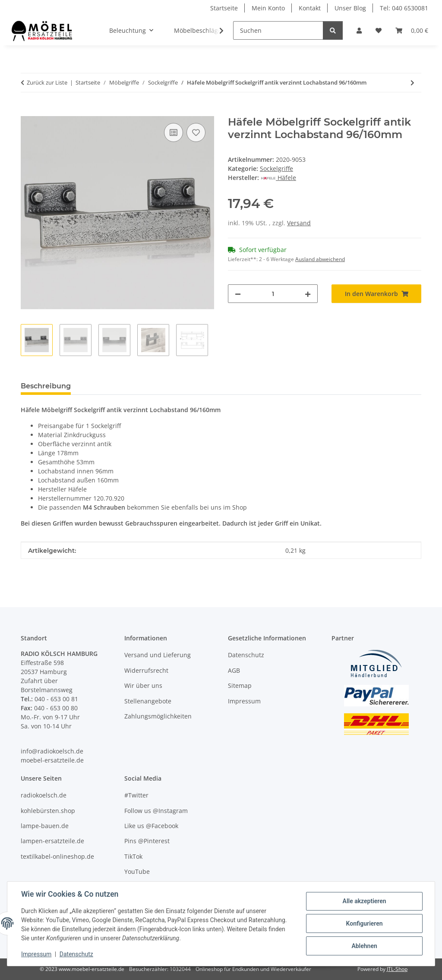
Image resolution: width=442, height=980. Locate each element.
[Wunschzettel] (379, 30)
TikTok (133, 856)
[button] (359, 30)
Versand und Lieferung (158, 655)
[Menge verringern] (238, 294)
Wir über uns (143, 685)
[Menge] (273, 294)
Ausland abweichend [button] (320, 259)
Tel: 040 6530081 (404, 8)
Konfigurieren (364, 923)
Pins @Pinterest (147, 841)
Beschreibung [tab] (46, 386)
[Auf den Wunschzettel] (196, 132)
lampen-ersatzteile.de (52, 841)
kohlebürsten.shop (48, 811)
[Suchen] (278, 30)
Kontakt (310, 8)
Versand (299, 223)
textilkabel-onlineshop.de (57, 856)
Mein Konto (268, 8)
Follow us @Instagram (156, 811)
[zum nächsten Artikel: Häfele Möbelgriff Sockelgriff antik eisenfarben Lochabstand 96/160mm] (412, 83)
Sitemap (240, 685)
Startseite (224, 8)
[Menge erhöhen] (308, 294)
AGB (234, 670)
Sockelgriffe (276, 169)
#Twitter (136, 795)
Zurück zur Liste (47, 82)
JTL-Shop (397, 969)
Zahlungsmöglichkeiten (158, 716)
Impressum (36, 954)
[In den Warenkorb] (28, 111)
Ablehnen (364, 946)
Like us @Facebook (151, 826)
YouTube (137, 871)
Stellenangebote (148, 701)
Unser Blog (350, 8)
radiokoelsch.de (44, 795)
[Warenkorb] (412, 30)
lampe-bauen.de (45, 826)
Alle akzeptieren (364, 901)
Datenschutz (76, 954)
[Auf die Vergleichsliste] (174, 132)
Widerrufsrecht (146, 670)
